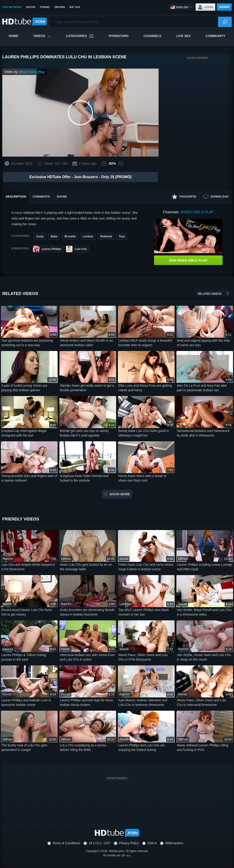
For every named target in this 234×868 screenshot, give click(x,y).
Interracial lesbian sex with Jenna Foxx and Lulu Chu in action (87, 657)
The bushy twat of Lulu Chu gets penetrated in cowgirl (24, 747)
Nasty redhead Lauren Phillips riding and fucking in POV (203, 747)
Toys (122, 236)
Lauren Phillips (47, 249)
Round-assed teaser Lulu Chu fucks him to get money (27, 612)
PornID (45, 7)
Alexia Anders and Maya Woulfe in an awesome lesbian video (86, 343)
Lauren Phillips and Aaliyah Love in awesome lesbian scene (26, 702)
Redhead (106, 236)
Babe (54, 236)
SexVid (31, 7)
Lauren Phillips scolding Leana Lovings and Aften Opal (205, 567)
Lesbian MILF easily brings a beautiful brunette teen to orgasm (145, 343)
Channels (152, 36)
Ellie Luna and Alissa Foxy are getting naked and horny (145, 388)
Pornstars (119, 36)
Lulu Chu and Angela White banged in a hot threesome (28, 567)
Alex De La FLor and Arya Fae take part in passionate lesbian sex (202, 388)
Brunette (70, 236)
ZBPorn (59, 7)
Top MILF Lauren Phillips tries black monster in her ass (144, 612)
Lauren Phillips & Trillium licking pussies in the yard (24, 657)
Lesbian (88, 236)
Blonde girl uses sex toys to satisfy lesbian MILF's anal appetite (84, 433)
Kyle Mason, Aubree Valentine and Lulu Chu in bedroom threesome (143, 702)
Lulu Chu (76, 249)
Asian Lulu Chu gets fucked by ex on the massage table (86, 567)
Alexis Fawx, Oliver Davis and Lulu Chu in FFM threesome (143, 657)
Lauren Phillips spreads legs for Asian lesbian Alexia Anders (86, 702)
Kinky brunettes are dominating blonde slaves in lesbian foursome (87, 612)
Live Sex (183, 36)
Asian (40, 236)
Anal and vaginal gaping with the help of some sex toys (203, 343)
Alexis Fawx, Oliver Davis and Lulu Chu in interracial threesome (202, 702)
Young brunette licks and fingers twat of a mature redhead (29, 478)
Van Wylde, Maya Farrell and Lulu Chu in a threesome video (204, 612)
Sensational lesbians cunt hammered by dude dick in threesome (203, 433)
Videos (42, 36)
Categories (80, 36)
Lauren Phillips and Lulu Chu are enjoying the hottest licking (142, 747)
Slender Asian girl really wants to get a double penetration (87, 388)
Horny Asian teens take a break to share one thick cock (142, 478)
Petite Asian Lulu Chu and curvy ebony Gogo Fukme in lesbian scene (146, 567)
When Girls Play (32, 72)
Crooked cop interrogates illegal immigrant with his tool (24, 433)
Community (215, 36)
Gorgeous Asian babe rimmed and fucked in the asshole (84, 478)
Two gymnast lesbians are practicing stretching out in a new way (27, 343)
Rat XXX (75, 7)
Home (13, 36)
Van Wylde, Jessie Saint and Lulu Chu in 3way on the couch (204, 657)
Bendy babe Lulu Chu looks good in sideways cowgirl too (144, 433)
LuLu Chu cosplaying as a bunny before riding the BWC (83, 747)
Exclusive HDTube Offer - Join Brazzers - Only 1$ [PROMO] (81, 177)
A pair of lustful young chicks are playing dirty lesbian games (24, 388)
